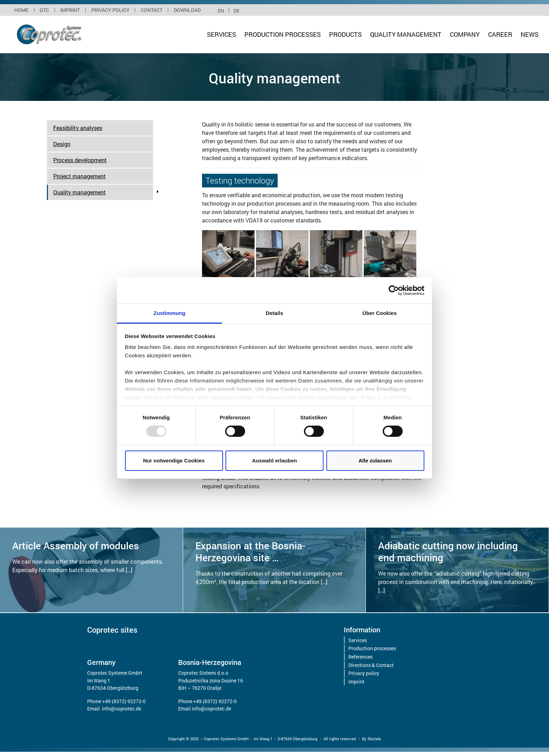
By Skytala (371, 739)
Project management (79, 176)
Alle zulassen (375, 461)
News (530, 35)
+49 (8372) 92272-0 (124, 701)
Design (62, 144)
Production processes (283, 35)
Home (21, 10)
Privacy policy (110, 10)
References (360, 657)
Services (221, 35)
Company (465, 35)
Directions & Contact (371, 665)
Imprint (70, 10)
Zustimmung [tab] (170, 313)
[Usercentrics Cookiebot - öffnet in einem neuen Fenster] (394, 290)
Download (187, 10)
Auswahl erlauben (274, 461)
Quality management (406, 35)
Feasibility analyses (78, 128)
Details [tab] (274, 313)
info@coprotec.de (121, 709)
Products (345, 35)
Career (500, 35)
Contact (152, 10)
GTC (44, 10)
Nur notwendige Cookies (174, 461)
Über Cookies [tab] (380, 313)
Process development (80, 160)
